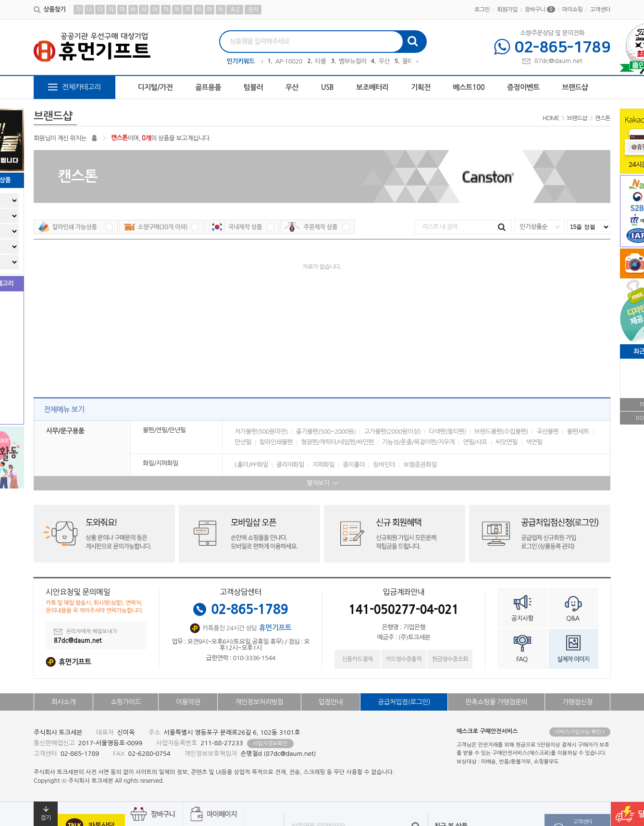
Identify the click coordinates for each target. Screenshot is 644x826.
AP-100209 (289, 61)
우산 (384, 61)
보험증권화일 (420, 465)
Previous (262, 62)
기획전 (421, 87)
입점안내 (331, 702)
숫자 (253, 10)
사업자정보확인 (270, 744)
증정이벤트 (523, 87)
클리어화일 (290, 465)
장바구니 (540, 10)
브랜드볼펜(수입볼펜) (501, 432)
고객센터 (600, 10)
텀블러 (254, 87)
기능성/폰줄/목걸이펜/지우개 (419, 442)
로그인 (482, 10)
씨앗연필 (507, 442)
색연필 (534, 442)
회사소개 (63, 702)
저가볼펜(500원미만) (261, 432)
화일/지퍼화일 (161, 463)
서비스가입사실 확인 (580, 732)
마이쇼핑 (573, 10)
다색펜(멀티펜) (447, 432)
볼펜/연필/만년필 (164, 430)
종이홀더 (354, 465)
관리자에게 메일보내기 (86, 632)
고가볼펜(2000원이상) (392, 432)
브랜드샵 (575, 87)
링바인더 (384, 465)
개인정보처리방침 (259, 702)
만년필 (243, 442)
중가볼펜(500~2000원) (326, 432)
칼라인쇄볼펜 (276, 442)
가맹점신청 (577, 702)
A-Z (235, 10)
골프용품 (208, 87)
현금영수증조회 (450, 659)
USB (327, 87)
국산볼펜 (547, 432)
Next (418, 62)
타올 (320, 61)
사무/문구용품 (65, 431)
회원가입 (507, 10)
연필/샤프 (475, 442)
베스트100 (469, 87)
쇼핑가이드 (126, 702)
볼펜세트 (578, 432)
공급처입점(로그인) (404, 702)
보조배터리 (372, 87)
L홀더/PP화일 (251, 465)
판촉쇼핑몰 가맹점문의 (496, 702)
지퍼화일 (323, 465)
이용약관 (188, 702)
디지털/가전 (155, 87)
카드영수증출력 (403, 659)
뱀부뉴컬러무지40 (353, 61)
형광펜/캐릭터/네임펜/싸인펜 (337, 442)
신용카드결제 (357, 659)
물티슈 (411, 61)
